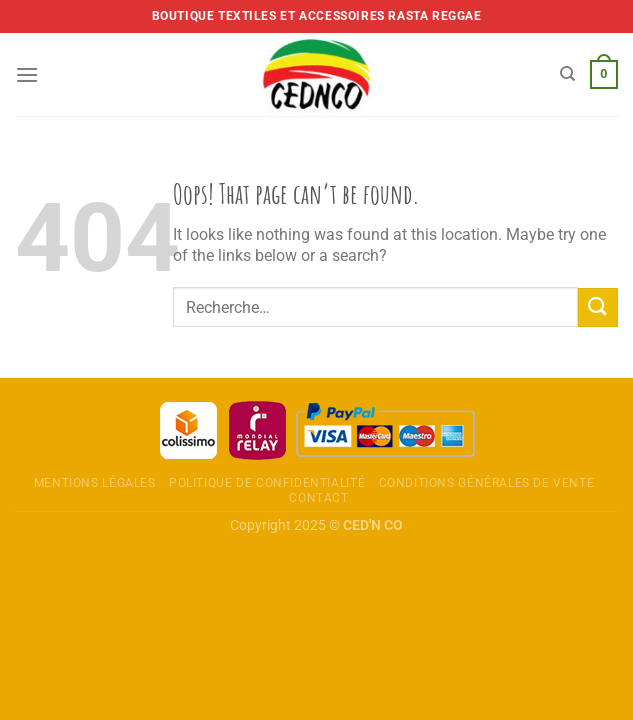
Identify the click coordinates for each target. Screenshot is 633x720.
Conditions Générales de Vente (487, 483)
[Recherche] (567, 74)
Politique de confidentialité (267, 483)
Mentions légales (95, 483)
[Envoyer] (598, 307)
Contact (318, 498)
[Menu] (27, 74)
